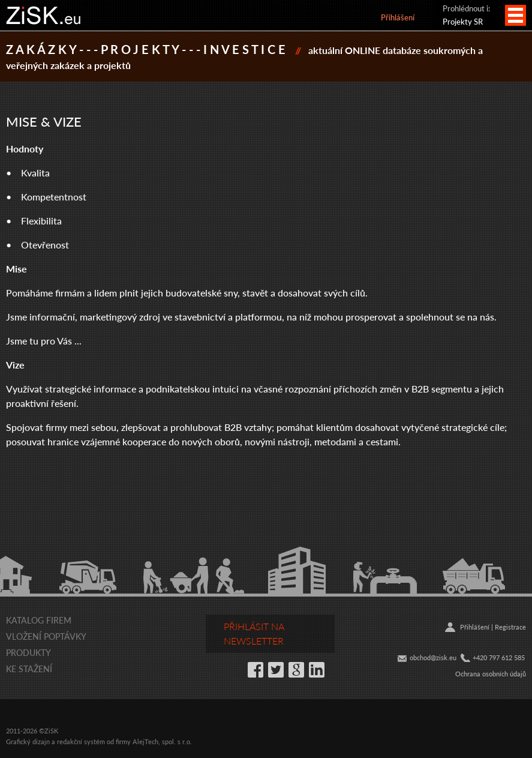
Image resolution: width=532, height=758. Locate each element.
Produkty (28, 652)
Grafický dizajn (28, 741)
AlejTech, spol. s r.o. (162, 741)
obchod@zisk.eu (433, 657)
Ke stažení (29, 669)
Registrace (510, 627)
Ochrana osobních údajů (491, 674)
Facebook (256, 670)
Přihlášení (398, 17)
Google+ (296, 670)
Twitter (276, 670)
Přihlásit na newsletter (254, 633)
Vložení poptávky (46, 636)
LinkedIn (317, 670)
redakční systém (81, 741)
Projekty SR (463, 21)
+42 (478, 657)
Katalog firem (39, 620)
